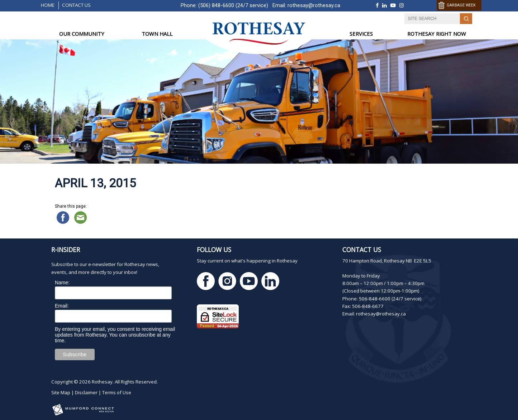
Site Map (61, 392)
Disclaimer (86, 392)
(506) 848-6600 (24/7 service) (233, 5)
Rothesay (102, 382)
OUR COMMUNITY (82, 34)
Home (48, 5)
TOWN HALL (157, 34)
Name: (62, 283)
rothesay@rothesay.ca (314, 5)
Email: (62, 306)
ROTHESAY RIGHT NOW (437, 34)
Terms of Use (117, 392)
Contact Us (76, 5)
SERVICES (361, 34)
